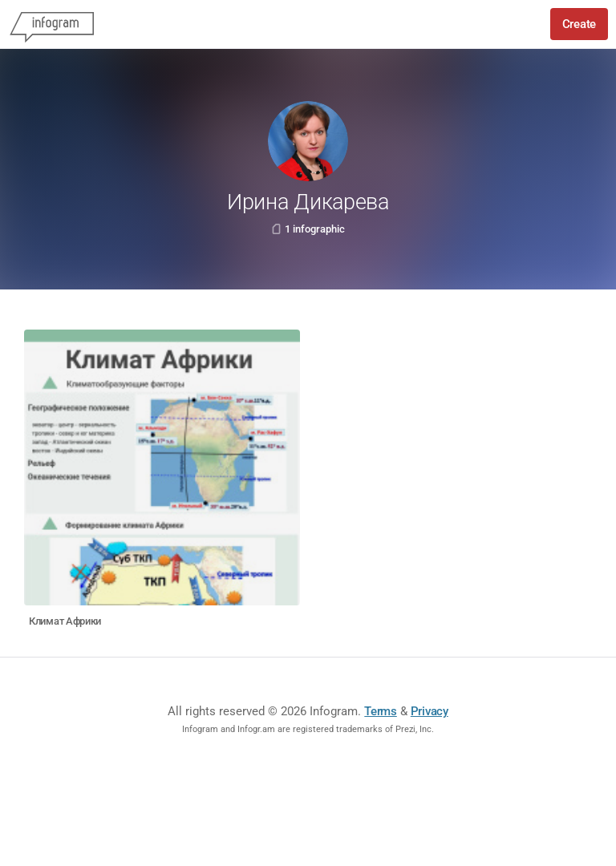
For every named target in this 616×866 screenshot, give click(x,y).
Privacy (430, 711)
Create (579, 24)
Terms (381, 711)
